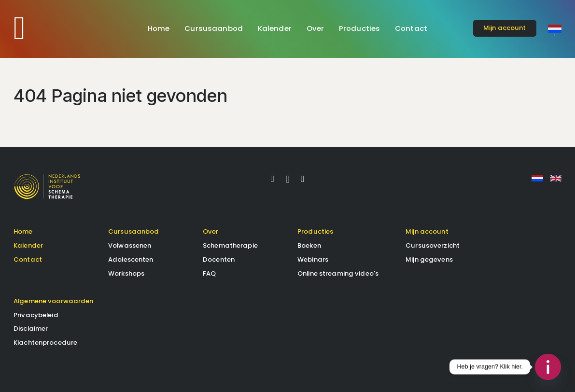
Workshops (126, 273)
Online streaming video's (338, 273)
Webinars (313, 259)
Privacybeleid (36, 315)
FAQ (209, 273)
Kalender (275, 28)
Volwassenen (130, 245)
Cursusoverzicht (433, 245)
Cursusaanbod (214, 28)
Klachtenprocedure (45, 343)
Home (159, 28)
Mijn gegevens (429, 259)
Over (316, 28)
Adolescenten (131, 259)
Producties (360, 28)
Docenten (219, 259)
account (505, 28)
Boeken (309, 245)
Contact (411, 28)
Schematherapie (230, 245)
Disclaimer (31, 329)
